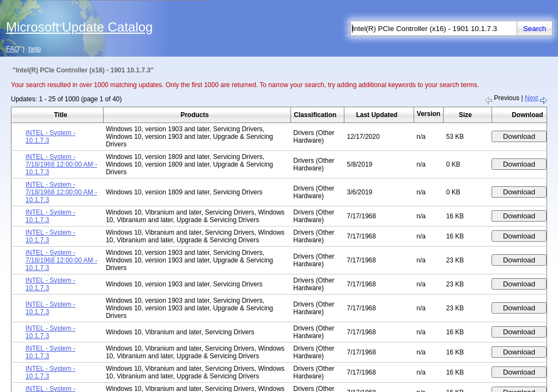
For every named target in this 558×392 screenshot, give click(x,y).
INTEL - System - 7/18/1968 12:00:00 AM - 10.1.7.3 (61, 164)
